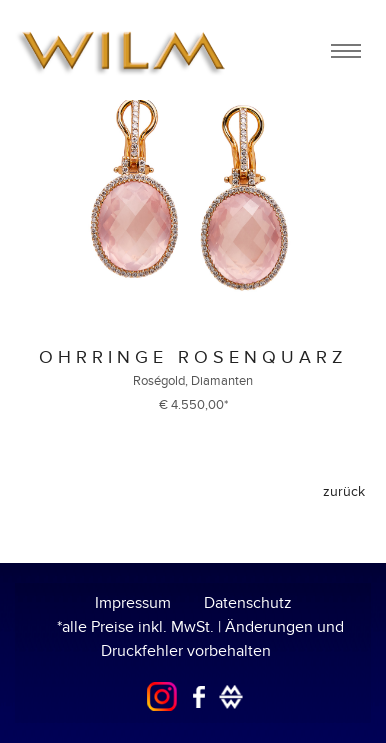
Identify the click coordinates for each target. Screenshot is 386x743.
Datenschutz (248, 603)
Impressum (133, 603)
